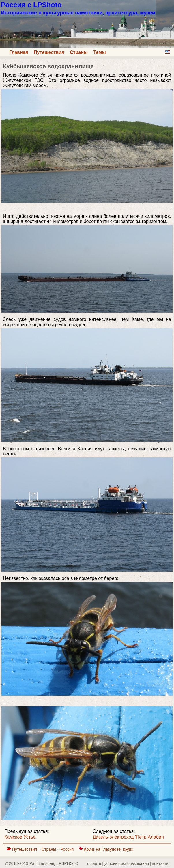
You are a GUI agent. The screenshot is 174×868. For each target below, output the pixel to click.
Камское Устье (20, 837)
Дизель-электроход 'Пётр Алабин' (129, 837)
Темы (100, 52)
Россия (68, 849)
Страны (79, 52)
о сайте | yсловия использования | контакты (128, 863)
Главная (19, 52)
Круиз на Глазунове (102, 849)
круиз (128, 849)
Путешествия (49, 52)
